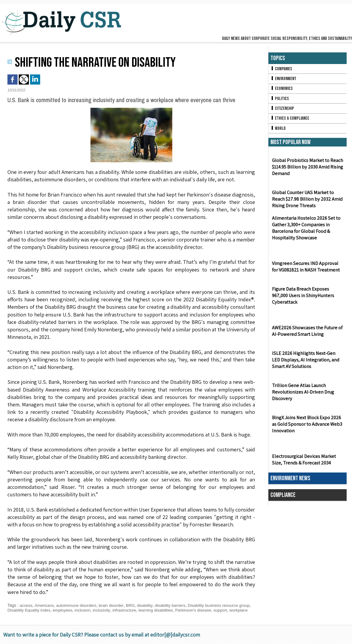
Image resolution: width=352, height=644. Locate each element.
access (26, 605)
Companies (281, 69)
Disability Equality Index (29, 610)
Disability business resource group (222, 605)
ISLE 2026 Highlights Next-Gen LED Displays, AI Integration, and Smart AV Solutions (307, 362)
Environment (284, 79)
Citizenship (282, 109)
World (278, 130)
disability (147, 605)
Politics (280, 99)
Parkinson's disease (197, 610)
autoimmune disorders (78, 605)
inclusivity (103, 610)
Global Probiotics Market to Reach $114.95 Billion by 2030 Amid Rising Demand (307, 169)
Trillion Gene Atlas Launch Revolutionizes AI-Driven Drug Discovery (302, 394)
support (225, 610)
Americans (45, 605)
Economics (282, 89)
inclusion (84, 610)
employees (64, 610)
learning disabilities (159, 610)
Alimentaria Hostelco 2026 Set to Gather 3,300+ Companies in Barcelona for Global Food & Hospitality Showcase (305, 230)
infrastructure (127, 610)
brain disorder (113, 605)
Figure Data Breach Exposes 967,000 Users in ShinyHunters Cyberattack (302, 297)
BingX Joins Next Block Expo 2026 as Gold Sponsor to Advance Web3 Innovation (306, 426)
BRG (132, 605)
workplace (244, 610)
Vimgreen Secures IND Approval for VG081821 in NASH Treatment (307, 268)
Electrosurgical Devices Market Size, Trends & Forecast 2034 (303, 461)
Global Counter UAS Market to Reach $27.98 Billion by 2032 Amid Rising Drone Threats (307, 201)
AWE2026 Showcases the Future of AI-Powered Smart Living (306, 333)
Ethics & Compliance (290, 120)
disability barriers (173, 605)
